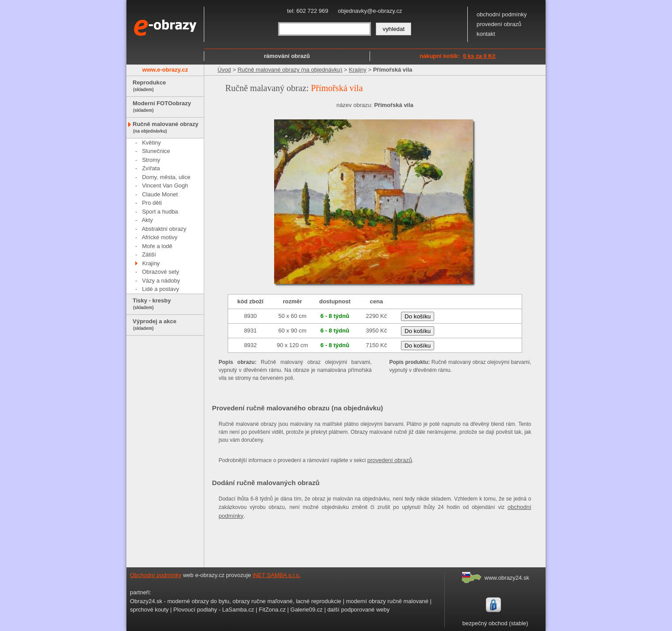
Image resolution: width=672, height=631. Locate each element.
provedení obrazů (499, 24)
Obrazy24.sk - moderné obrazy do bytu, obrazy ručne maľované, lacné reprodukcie (236, 601)
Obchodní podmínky (156, 575)
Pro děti (152, 203)
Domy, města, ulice (166, 177)
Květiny (151, 143)
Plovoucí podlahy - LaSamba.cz (214, 610)
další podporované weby (358, 610)
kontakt (486, 34)
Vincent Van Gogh (165, 185)
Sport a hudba (160, 212)
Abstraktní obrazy (164, 229)
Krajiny (151, 263)
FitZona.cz (272, 610)
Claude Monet (160, 194)
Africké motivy (159, 237)
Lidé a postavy (160, 289)
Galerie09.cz (307, 610)
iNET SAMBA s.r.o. (277, 575)
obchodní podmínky (502, 14)
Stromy (151, 160)
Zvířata (151, 168)
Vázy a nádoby (161, 281)
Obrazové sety (160, 272)
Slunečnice (156, 151)
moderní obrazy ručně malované (387, 601)
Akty (147, 220)
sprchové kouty (149, 610)
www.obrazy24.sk (507, 578)
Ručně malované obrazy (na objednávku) (290, 70)
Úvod (224, 70)
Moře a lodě (157, 246)
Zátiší (149, 254)
